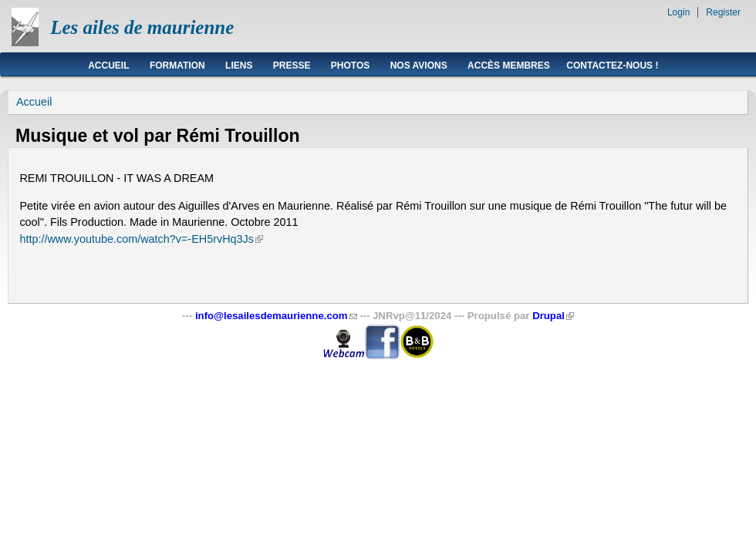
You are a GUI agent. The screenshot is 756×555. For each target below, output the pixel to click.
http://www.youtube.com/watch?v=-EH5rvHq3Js (141, 239)
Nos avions (419, 66)
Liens (239, 66)
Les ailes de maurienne (142, 27)
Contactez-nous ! (612, 66)
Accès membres (509, 66)
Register (723, 12)
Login (678, 12)
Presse (292, 66)
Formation (177, 66)
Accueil (108, 66)
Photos (350, 66)
